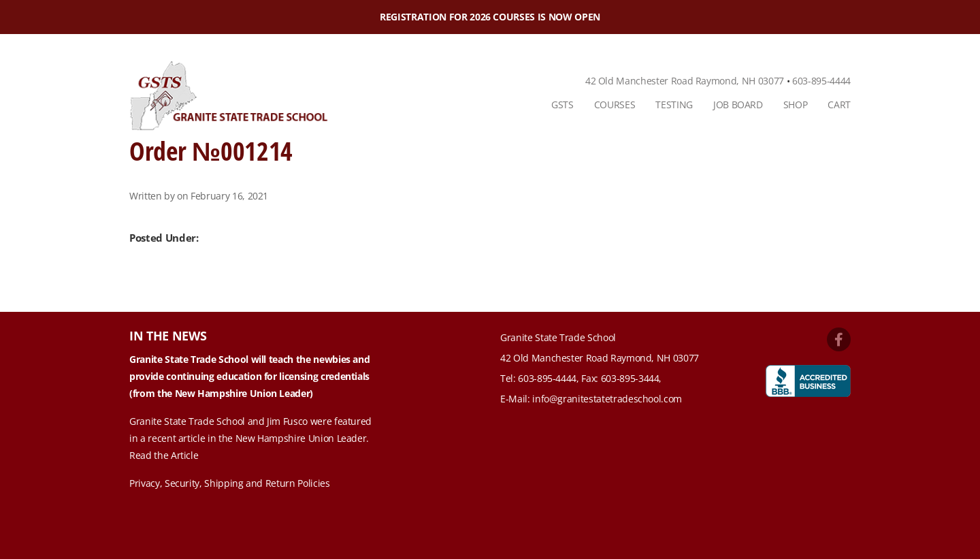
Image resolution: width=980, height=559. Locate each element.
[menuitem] (562, 105)
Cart (839, 105)
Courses (615, 105)
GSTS (562, 105)
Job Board (738, 105)
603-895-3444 (630, 378)
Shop (796, 105)
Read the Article (164, 455)
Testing (674, 105)
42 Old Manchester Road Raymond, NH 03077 (685, 81)
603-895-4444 (821, 81)
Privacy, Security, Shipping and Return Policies (230, 483)
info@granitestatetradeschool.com (607, 399)
